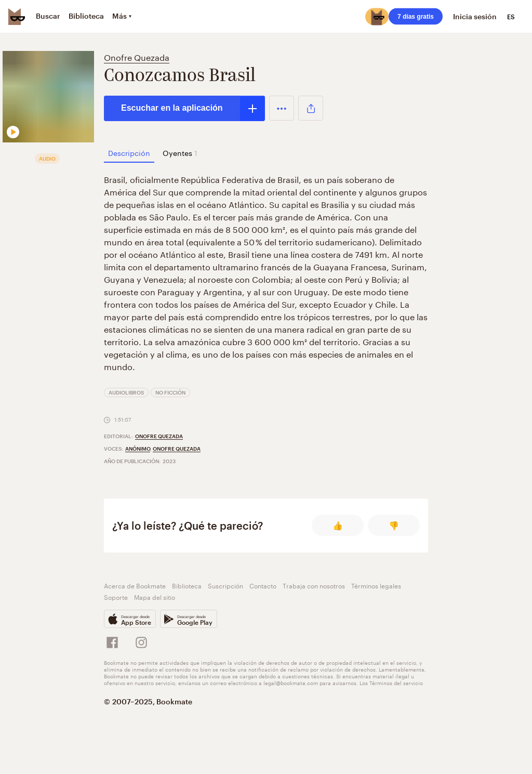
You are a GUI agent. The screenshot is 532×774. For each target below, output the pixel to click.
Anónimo (138, 449)
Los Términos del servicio (391, 683)
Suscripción (225, 585)
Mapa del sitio (155, 596)
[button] (282, 108)
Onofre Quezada (137, 56)
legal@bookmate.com (291, 683)
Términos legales (376, 585)
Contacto (263, 585)
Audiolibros (126, 392)
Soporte (116, 596)
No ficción (170, 392)
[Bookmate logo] (17, 17)
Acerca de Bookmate (135, 585)
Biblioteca (187, 585)
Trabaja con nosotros (314, 585)
